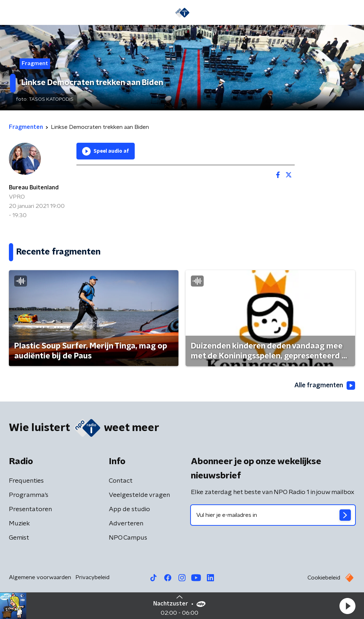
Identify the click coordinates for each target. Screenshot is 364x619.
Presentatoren (30, 509)
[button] (347, 606)
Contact (121, 481)
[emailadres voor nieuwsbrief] (273, 515)
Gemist (19, 538)
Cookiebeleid (324, 578)
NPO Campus (128, 538)
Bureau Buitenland (34, 188)
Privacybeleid (92, 577)
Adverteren (126, 524)
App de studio (129, 509)
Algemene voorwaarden (40, 577)
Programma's (29, 495)
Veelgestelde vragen (139, 495)
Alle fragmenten (324, 385)
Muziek (19, 524)
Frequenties (26, 481)
